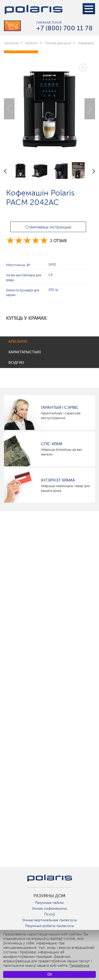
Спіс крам (52, 444)
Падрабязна (79, 966)
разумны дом (49, 896)
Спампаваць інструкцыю (48, 227)
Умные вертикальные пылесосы (49, 920)
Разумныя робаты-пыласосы (49, 926)
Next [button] (90, 109)
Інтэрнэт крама (58, 480)
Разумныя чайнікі (49, 903)
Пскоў (49, 914)
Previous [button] (9, 109)
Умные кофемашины (49, 908)
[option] (49, 105)
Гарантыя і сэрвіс (60, 408)
